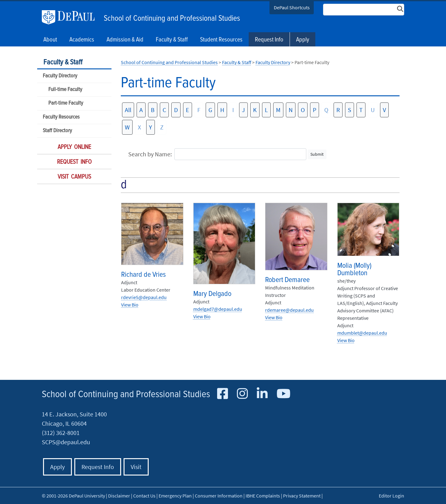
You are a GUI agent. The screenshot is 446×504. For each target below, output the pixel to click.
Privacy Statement (302, 496)
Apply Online (74, 147)
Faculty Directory (60, 76)
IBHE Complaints (263, 496)
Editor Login (391, 496)
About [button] (50, 40)
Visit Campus (74, 177)
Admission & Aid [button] (125, 40)
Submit (317, 154)
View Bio (130, 305)
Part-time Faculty (66, 103)
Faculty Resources (61, 117)
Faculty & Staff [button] (172, 40)
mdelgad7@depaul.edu (218, 309)
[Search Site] (364, 10)
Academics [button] (82, 40)
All (128, 110)
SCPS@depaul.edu (66, 442)
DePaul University (71, 17)
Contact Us (144, 496)
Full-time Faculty (65, 90)
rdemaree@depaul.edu (289, 310)
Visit (136, 467)
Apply (303, 40)
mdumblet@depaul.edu (362, 333)
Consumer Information (219, 496)
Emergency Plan (175, 496)
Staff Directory (57, 131)
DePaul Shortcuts (292, 7)
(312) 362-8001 (61, 433)
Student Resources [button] (221, 40)
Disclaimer (119, 496)
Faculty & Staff (63, 62)
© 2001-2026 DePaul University (73, 496)
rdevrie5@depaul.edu (144, 297)
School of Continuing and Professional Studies (172, 19)
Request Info (269, 40)
